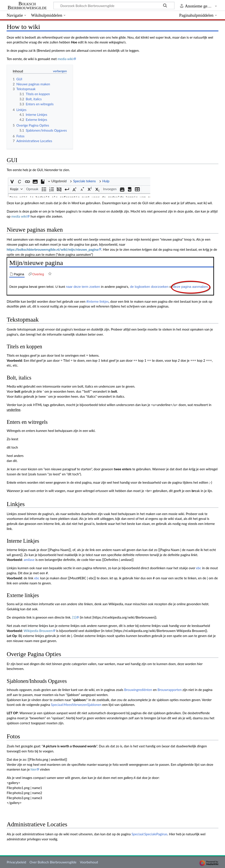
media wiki (65, 59)
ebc (199, 568)
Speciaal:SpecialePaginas (149, 834)
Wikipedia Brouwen (38, 631)
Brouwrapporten (170, 690)
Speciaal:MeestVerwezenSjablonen (76, 705)
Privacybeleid (16, 862)
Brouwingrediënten (138, 690)
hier (33, 769)
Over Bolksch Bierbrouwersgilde (53, 862)
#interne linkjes (98, 301)
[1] (74, 617)
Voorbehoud (89, 862)
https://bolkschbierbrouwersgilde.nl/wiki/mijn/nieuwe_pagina (52, 249)
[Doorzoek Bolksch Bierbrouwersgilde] (114, 5)
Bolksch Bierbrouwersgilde (27, 6)
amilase (29, 560)
